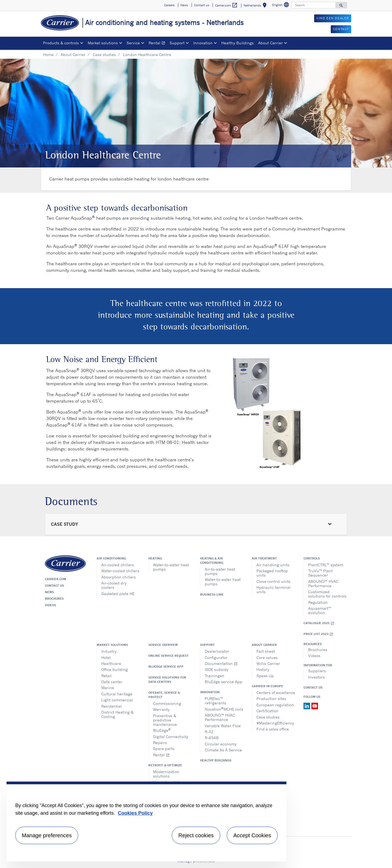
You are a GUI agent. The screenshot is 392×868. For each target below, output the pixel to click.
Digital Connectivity (171, 737)
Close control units (273, 581)
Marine (108, 688)
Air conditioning (111, 558)
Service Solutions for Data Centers (167, 680)
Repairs (160, 743)
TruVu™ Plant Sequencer (320, 573)
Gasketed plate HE (118, 594)
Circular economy (221, 744)
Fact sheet (266, 651)
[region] (146, 822)
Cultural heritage (117, 694)
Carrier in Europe (267, 686)
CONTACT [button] (341, 29)
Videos (50, 605)
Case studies (104, 55)
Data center (112, 682)
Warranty (161, 709)
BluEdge (162, 730)
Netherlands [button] (256, 6)
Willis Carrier (268, 663)
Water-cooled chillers (120, 571)
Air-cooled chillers (118, 565)
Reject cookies (196, 835)
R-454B (212, 738)
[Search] (314, 5)
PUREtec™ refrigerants (215, 701)
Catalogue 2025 (319, 623)
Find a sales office (273, 729)
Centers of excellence (276, 693)
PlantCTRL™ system (326, 565)
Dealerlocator (217, 651)
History (263, 669)
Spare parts (164, 749)
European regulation (275, 705)
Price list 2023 (318, 634)
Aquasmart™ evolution (320, 610)
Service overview (163, 645)
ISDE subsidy (217, 669)
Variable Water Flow (223, 726)
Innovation (210, 692)
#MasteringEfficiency (275, 723)
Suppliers (317, 671)
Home (48, 55)
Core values (267, 657)
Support (207, 645)
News (49, 592)
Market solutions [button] (103, 43)
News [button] (184, 5)
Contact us (54, 586)
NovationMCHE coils (224, 709)
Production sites (271, 699)
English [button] (281, 6)
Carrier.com (56, 579)
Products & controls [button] (61, 43)
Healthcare (111, 663)
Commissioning (167, 703)
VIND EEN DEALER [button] (333, 18)
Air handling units (273, 565)
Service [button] (133, 43)
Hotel (106, 657)
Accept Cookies (252, 835)
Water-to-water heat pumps (171, 567)
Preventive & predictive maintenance (165, 720)
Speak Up (265, 676)
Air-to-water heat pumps (220, 571)
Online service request (169, 656)
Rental (158, 44)
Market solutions (112, 645)
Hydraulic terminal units (273, 589)
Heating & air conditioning (212, 561)
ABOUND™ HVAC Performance (323, 584)
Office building (114, 669)
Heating (155, 558)
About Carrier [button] (270, 43)
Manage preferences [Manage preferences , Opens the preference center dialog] (47, 835)
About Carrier (73, 55)
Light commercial (117, 700)
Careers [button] (169, 5)
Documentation (221, 663)
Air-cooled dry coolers (114, 585)
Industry (109, 651)
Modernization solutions (166, 774)
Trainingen (215, 676)
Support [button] (177, 43)
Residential (111, 706)
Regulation (318, 602)
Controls (312, 558)
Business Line (212, 595)
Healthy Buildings (238, 43)
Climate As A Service (223, 750)
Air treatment (264, 558)
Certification (267, 711)
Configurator (216, 657)
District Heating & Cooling (117, 714)
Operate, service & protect (164, 695)
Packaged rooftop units (272, 573)
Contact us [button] (202, 5)
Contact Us (313, 687)
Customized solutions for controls (327, 594)
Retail (106, 676)
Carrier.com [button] (226, 5)
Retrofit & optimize (165, 765)
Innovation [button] (203, 43)
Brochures (54, 599)
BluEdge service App (166, 667)
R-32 (209, 732)
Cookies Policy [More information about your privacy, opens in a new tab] (135, 813)
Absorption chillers (119, 577)
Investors (316, 677)
